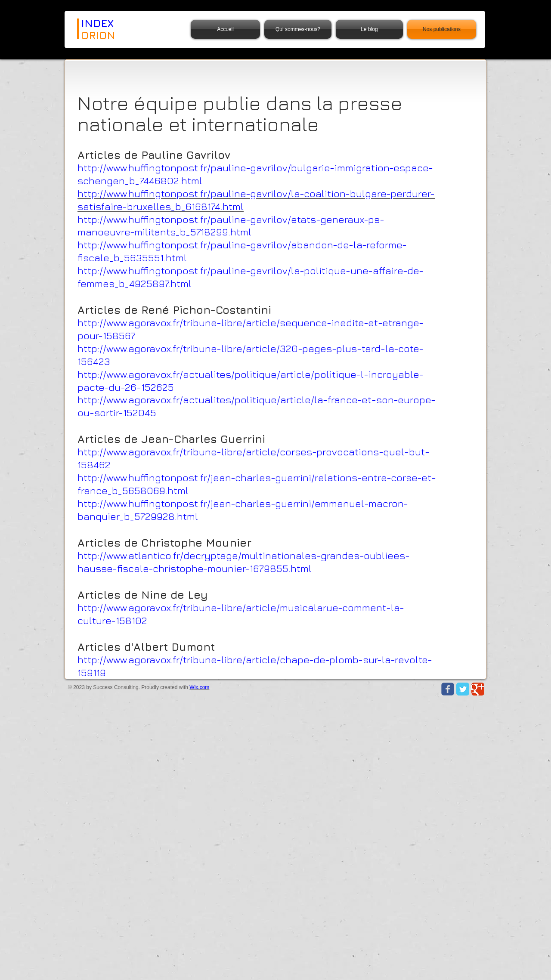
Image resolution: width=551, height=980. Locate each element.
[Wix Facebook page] (448, 689)
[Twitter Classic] (463, 689)
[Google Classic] (478, 689)
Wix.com (199, 687)
